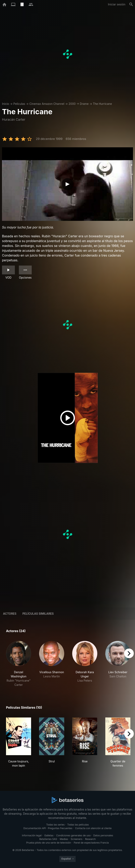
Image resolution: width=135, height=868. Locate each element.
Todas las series (55, 825)
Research (90, 839)
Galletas (49, 835)
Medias (64, 839)
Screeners (77, 839)
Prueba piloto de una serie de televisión (49, 843)
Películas (19, 104)
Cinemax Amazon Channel (47, 104)
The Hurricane (102, 104)
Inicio (6, 104)
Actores (10, 614)
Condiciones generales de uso (73, 835)
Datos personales (103, 835)
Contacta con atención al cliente (93, 828)
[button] (19, 664)
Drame (84, 104)
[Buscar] (131, 4)
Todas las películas (78, 825)
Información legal (32, 835)
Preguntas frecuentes (60, 828)
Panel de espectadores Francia (91, 843)
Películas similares (38, 614)
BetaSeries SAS (48, 839)
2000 (72, 104)
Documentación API (35, 828)
